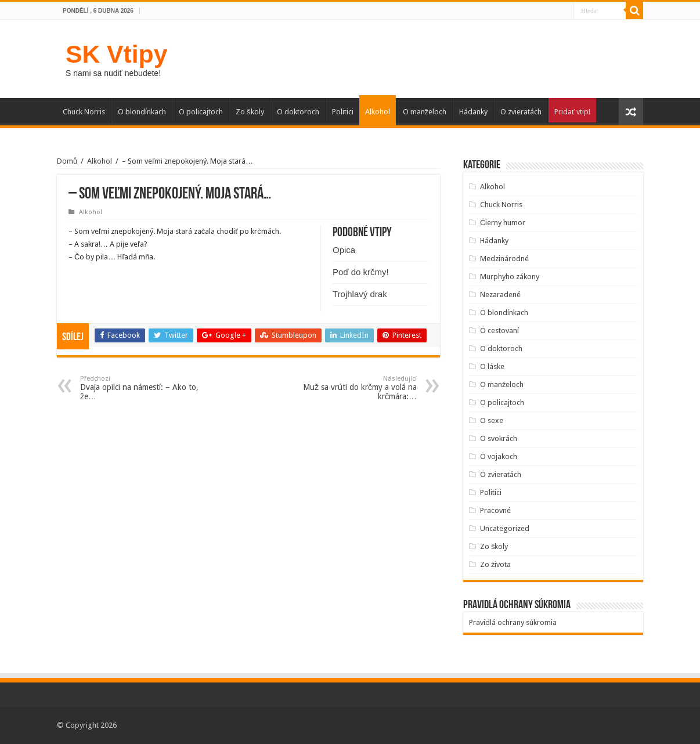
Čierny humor (503, 223)
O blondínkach (142, 112)
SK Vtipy (116, 54)
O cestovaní (499, 331)
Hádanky (473, 112)
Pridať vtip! (572, 112)
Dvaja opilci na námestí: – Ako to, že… (140, 388)
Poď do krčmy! (361, 272)
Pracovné (495, 510)
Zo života (496, 564)
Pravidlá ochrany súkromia (513, 622)
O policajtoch (201, 112)
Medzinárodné (504, 259)
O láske (492, 366)
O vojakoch (499, 456)
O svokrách (499, 438)
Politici (343, 112)
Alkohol (378, 112)
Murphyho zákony (510, 277)
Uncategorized (505, 528)
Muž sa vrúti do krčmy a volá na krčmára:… (357, 388)
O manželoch (425, 112)
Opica (344, 250)
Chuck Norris (84, 112)
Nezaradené (500, 295)
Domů (67, 161)
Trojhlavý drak (360, 294)
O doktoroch (298, 112)
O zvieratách (521, 112)
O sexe (492, 420)
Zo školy (250, 112)
